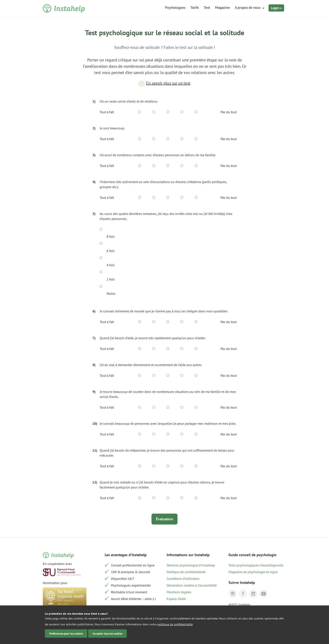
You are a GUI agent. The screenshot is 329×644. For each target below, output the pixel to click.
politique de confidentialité (175, 624)
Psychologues (175, 8)
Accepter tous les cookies (107, 634)
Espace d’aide (176, 599)
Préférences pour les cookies (66, 634)
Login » (276, 8)
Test (207, 8)
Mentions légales (179, 592)
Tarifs (195, 8)
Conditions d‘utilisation (183, 579)
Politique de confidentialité (186, 572)
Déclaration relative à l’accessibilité (192, 585)
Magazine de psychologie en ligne (253, 572)
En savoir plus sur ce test (168, 83)
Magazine (222, 8)
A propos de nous (248, 8)
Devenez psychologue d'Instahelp (191, 565)
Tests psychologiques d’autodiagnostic (256, 565)
